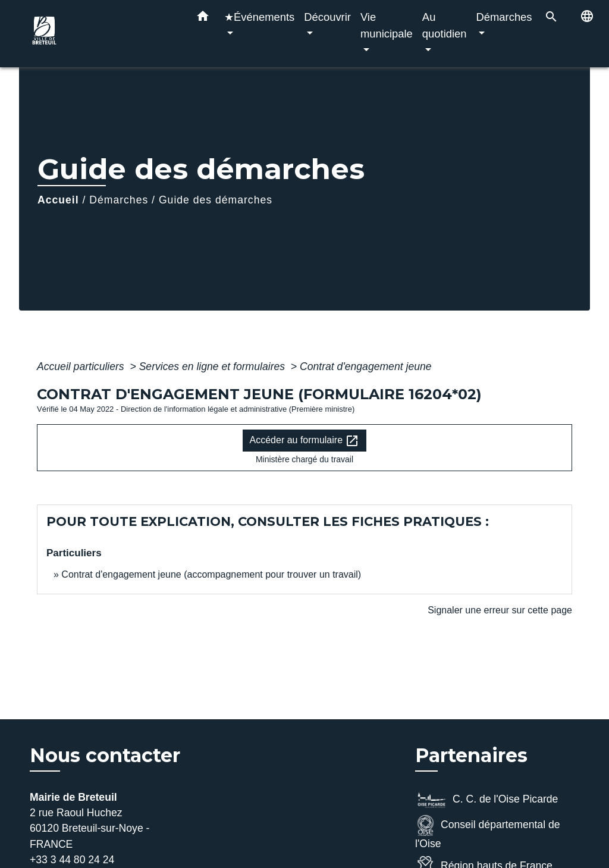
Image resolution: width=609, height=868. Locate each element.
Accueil (58, 200)
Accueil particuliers (82, 366)
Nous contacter (105, 756)
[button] (203, 18)
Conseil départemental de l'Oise (488, 832)
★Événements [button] (259, 17)
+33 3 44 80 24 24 (72, 860)
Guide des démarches (216, 200)
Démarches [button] (504, 17)
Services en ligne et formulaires (214, 366)
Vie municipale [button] (387, 25)
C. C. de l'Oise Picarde (486, 800)
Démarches (119, 200)
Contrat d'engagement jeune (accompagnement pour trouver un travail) (211, 574)
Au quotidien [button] (445, 25)
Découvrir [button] (327, 17)
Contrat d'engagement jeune (366, 366)
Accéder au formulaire (305, 441)
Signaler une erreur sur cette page (500, 610)
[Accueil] (102, 34)
